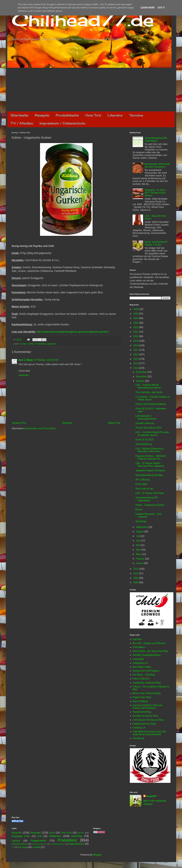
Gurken (23, 344)
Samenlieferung (144, 444)
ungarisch (52, 344)
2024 (136, 318)
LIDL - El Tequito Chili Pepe (150, 493)
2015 (136, 359)
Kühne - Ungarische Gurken (150, 505)
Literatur (115, 115)
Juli (138, 536)
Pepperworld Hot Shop (144, 724)
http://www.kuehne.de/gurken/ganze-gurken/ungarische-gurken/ (73, 332)
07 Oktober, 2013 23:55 (46, 360)
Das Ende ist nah (144, 489)
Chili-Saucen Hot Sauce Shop (148, 720)
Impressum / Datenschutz (62, 123)
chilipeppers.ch (140, 663)
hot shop (22, 847)
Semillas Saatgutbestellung (147, 655)
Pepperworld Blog (142, 712)
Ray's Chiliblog (140, 701)
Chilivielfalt (138, 659)
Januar (140, 563)
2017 (136, 350)
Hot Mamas (139, 738)
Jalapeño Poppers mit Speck (150, 470)
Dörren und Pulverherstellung (151, 404)
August (140, 532)
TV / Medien (22, 123)
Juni (139, 541)
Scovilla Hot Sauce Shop (145, 716)
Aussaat (36, 833)
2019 (136, 341)
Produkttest (41, 344)
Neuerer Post (19, 423)
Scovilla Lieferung (145, 423)
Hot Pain (137, 639)
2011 (136, 573)
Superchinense (76, 844)
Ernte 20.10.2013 (144, 440)
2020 (136, 336)
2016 (136, 354)
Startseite (19, 115)
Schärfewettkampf (57, 844)
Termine (136, 115)
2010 (136, 578)
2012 (136, 569)
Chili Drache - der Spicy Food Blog (150, 651)
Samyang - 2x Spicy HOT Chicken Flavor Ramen (155, 193)
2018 (136, 345)
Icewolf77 (151, 796)
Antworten (24, 375)
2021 (136, 332)
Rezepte (42, 115)
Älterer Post (114, 423)
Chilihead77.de (83, 20)
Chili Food (66, 833)
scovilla (36, 847)
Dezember (142, 372)
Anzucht (17, 833)
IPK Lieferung (143, 480)
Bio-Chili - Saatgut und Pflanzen (149, 643)
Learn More (148, 8)
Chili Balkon (139, 647)
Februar (140, 559)
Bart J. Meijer (26, 360)
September (142, 527)
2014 (136, 363)
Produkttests (67, 115)
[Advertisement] (91, 89)
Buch (52, 833)
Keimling (77, 836)
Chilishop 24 (139, 728)
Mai (138, 545)
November (142, 376)
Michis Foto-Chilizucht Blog (147, 693)
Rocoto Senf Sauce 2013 (148, 428)
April (139, 550)
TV (13, 847)
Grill (39, 836)
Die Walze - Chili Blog (144, 675)
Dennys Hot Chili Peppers (146, 671)
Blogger (97, 855)
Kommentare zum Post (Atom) (40, 428)
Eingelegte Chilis (21, 836)
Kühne (31, 344)
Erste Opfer (141, 484)
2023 (136, 323)
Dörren (139, 510)
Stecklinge (141, 521)
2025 (136, 314)
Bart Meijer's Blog (142, 667)
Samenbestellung (20, 844)
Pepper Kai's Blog (142, 697)
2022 (136, 327)
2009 (136, 582)
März (139, 554)
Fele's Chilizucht (141, 679)
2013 (136, 368)
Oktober (140, 381)
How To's (93, 115)
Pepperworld (38, 841)
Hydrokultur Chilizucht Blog (147, 683)
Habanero (55, 836)
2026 (136, 309)
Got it (161, 8)
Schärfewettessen (39, 844)
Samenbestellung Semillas (149, 475)
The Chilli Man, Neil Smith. (149, 392)
